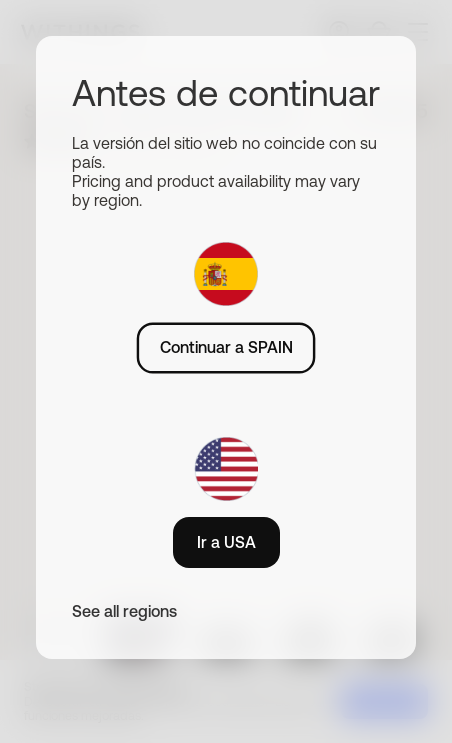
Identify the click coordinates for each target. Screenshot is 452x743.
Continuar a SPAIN (226, 347)
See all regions (124, 611)
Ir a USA (226, 542)
